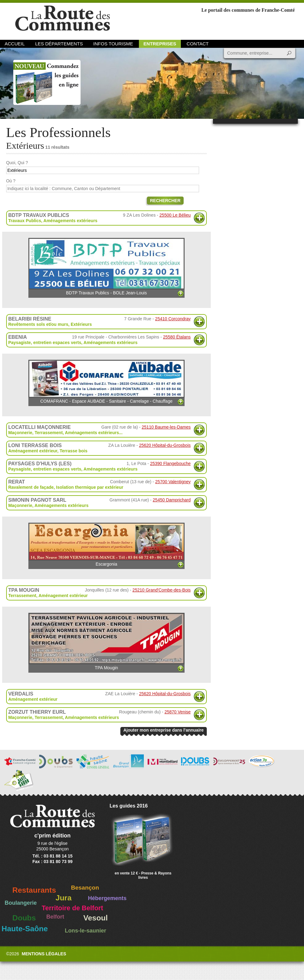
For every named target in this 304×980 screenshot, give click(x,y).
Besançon (85, 888)
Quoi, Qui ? (17, 163)
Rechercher (165, 201)
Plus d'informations (199, 218)
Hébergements (107, 898)
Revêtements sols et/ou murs (38, 324)
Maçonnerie (20, 433)
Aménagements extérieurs (71, 221)
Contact (198, 44)
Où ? (11, 181)
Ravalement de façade (31, 487)
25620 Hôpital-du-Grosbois (165, 445)
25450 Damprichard (172, 500)
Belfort (55, 917)
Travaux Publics (25, 221)
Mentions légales (44, 954)
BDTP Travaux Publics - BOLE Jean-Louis (106, 267)
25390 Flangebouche (170, 463)
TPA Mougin (106, 642)
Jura (64, 898)
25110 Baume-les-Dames (166, 427)
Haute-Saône (25, 929)
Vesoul (96, 918)
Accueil (15, 44)
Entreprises (160, 44)
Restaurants (34, 890)
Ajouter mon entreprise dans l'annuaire (164, 730)
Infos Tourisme (113, 44)
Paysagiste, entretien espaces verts (45, 343)
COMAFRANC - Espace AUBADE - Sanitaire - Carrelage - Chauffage (106, 382)
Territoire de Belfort (72, 908)
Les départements (59, 44)
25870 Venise (178, 712)
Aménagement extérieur (33, 451)
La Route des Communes (62, 20)
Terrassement (49, 433)
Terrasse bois (73, 451)
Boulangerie (21, 903)
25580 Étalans (177, 337)
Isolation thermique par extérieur (90, 487)
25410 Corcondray (173, 319)
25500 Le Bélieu (175, 215)
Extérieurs (81, 324)
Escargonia (106, 545)
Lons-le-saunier (85, 931)
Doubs (24, 918)
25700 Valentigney (173, 482)
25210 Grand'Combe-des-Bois (162, 590)
